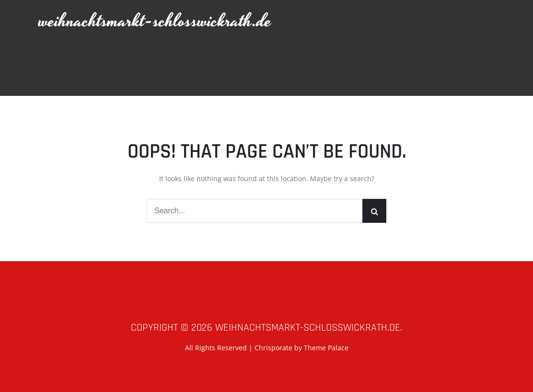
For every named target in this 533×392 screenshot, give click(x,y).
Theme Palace (326, 348)
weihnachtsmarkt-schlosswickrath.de (155, 21)
